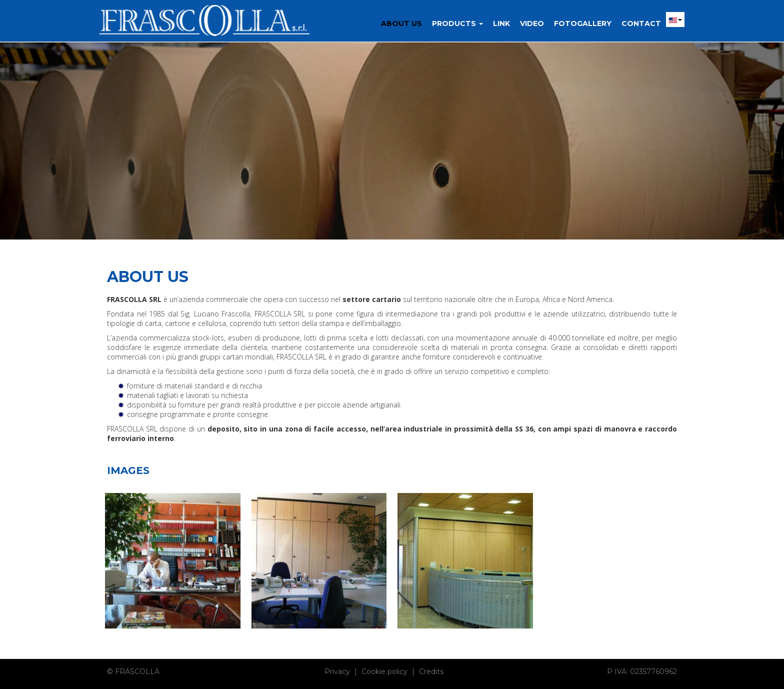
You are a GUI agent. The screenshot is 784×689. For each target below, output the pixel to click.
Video (532, 23)
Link (501, 23)
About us (401, 23)
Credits (431, 671)
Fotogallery (583, 23)
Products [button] (457, 23)
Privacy (337, 671)
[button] (675, 19)
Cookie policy (384, 671)
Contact (641, 23)
